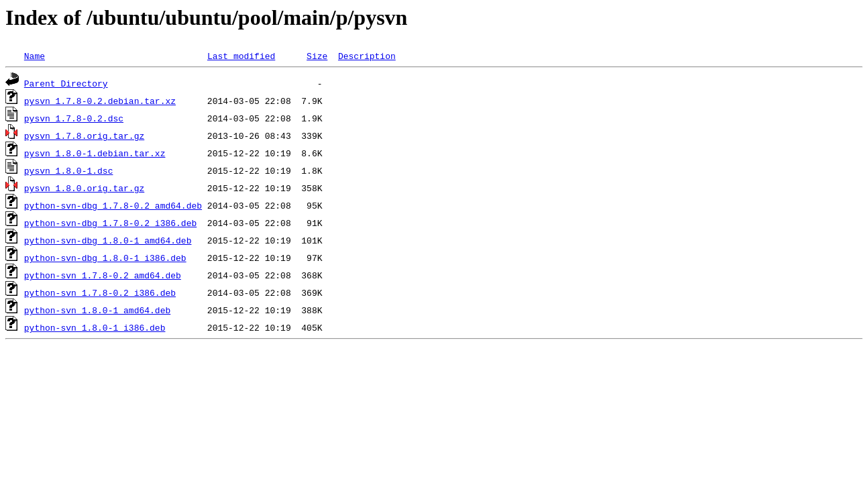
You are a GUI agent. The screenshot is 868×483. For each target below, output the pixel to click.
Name (35, 56)
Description (367, 56)
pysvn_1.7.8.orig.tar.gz (84, 136)
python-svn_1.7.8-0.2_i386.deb (100, 292)
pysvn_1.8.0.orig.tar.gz (84, 188)
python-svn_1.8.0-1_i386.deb (95, 327)
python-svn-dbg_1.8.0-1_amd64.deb (108, 240)
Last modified (241, 56)
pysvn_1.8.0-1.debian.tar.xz (95, 153)
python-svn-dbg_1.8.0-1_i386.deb (105, 258)
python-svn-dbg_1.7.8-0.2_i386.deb (110, 223)
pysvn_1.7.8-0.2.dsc (74, 118)
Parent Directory (66, 83)
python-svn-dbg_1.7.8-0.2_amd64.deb (113, 205)
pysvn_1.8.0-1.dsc (69, 170)
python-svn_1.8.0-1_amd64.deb (97, 310)
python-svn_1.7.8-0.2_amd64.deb (103, 275)
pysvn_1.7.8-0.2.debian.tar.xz (100, 101)
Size (317, 56)
